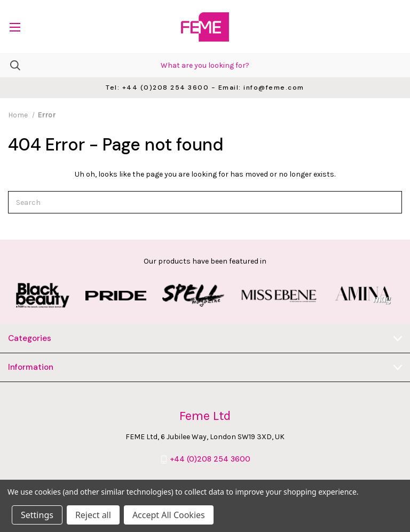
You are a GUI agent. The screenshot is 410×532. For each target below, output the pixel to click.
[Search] (10, 65)
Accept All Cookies (169, 515)
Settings (37, 515)
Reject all (93, 515)
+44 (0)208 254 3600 (210, 459)
